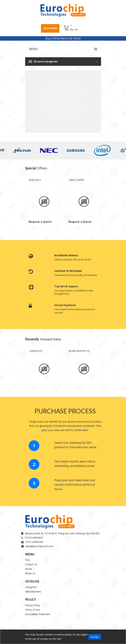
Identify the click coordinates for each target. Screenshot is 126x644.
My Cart (71, 28)
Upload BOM (50, 28)
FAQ (28, 560)
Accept (95, 637)
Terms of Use (33, 610)
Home (29, 569)
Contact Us (31, 564)
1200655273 (36, 351)
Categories (31, 587)
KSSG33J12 (35, 180)
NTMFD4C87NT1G (79, 351)
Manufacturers (33, 591)
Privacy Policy (33, 605)
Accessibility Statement (38, 614)
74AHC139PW (76, 180)
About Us (30, 573)
